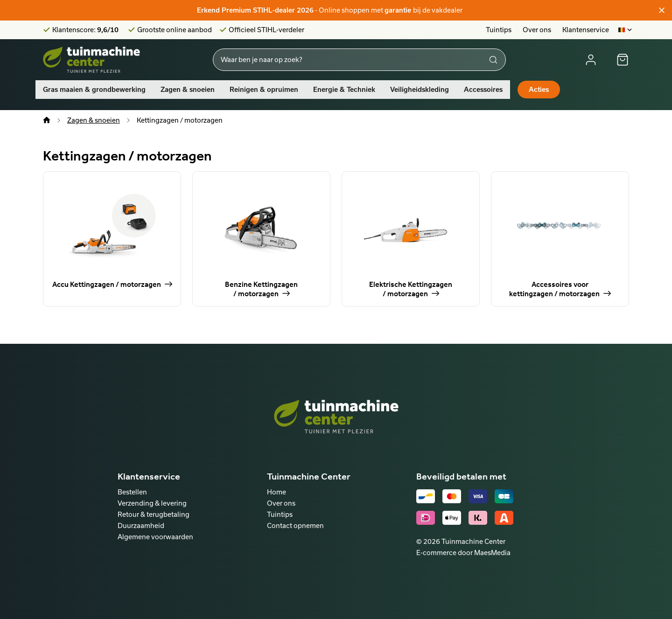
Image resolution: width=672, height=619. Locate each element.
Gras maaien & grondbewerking (94, 90)
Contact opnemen (295, 525)
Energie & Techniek (344, 90)
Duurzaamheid (141, 525)
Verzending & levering (152, 503)
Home (276, 492)
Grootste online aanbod (175, 30)
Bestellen (132, 492)
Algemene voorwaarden (155, 537)
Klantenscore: (85, 30)
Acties (539, 90)
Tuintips (499, 30)
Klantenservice (586, 30)
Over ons (537, 30)
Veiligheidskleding (420, 90)
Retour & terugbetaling (154, 514)
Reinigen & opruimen (264, 90)
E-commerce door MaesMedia (463, 553)
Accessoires (483, 90)
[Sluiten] (662, 10)
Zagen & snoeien (188, 90)
